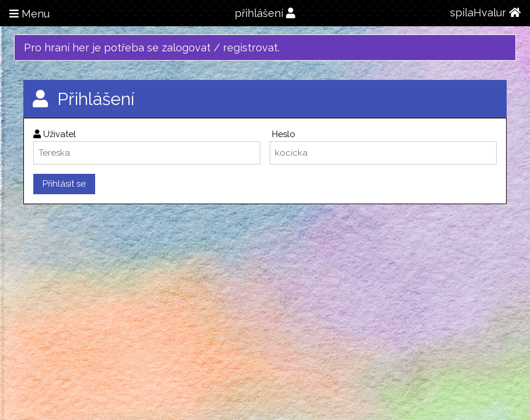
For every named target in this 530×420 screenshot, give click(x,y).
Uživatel (55, 134)
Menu (29, 14)
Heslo (283, 134)
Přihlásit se (64, 184)
